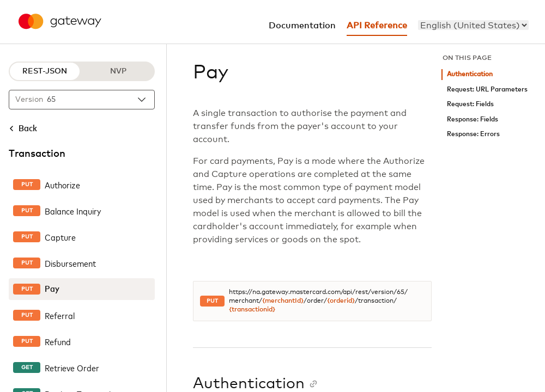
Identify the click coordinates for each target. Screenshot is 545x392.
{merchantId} (283, 301)
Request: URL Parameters (487, 90)
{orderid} (341, 301)
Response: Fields (473, 120)
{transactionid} (252, 310)
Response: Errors (473, 134)
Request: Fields (470, 104)
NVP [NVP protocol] (118, 71)
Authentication (470, 74)
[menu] (473, 25)
